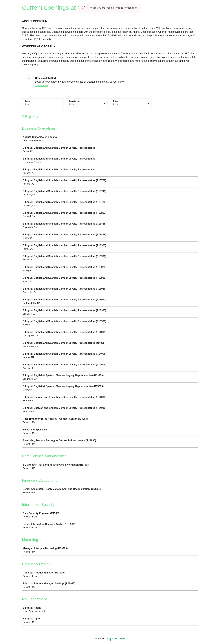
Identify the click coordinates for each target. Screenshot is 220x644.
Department (74, 101)
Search (28, 101)
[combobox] (69, 105)
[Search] (43, 105)
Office (115, 101)
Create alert (41, 85)
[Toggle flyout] (105, 103)
